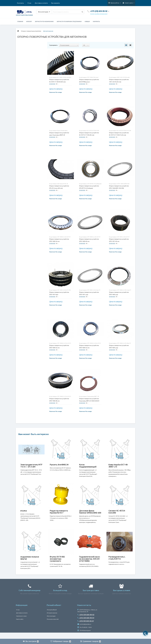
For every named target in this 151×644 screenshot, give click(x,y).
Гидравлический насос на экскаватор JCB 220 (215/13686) (90, 563)
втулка (24, 513)
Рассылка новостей (53, 625)
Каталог (29, 22)
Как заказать (46, 3)
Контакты (57, 3)
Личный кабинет (52, 616)
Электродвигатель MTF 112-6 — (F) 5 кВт (31, 466)
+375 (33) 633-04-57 (86, 627)
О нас (19, 3)
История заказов (52, 619)
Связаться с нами (21, 622)
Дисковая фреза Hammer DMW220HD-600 (90, 514)
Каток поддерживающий (88, 466)
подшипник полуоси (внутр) (30, 562)
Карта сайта (20, 625)
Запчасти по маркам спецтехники (69, 22)
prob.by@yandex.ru (84, 630)
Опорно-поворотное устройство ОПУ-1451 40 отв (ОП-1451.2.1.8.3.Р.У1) (119, 241)
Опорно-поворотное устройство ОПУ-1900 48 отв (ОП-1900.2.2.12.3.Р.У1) (59, 401)
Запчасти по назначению (44, 22)
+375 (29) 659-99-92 (86, 621)
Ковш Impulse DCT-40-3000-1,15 (118, 466)
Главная (20, 22)
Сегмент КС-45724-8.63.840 (117, 514)
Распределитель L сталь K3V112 (117, 562)
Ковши (87, 22)
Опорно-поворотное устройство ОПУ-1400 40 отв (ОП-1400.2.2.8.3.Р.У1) (89, 241)
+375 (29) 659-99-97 (86, 624)
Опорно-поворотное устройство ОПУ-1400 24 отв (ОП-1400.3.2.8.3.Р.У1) (59, 241)
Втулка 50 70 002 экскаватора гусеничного (57, 563)
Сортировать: (53, 45)
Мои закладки (51, 622)
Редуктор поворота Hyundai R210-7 (59, 514)
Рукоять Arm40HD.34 (59, 465)
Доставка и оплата (31, 3)
